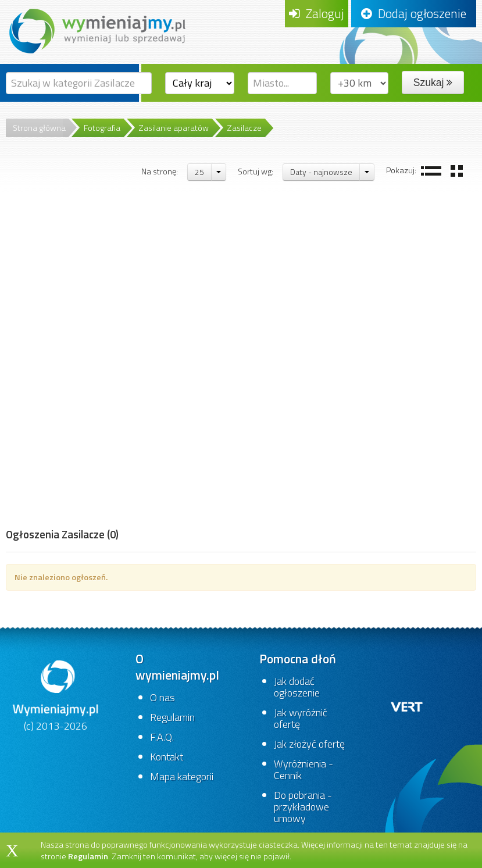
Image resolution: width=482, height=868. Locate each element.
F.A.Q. (162, 737)
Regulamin (172, 717)
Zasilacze (244, 128)
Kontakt (167, 757)
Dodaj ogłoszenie (414, 13)
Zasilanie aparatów (174, 128)
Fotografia (102, 128)
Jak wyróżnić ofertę (301, 718)
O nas (163, 697)
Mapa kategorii (182, 776)
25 (199, 172)
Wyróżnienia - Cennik (304, 769)
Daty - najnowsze (321, 172)
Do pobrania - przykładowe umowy (303, 807)
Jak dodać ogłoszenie (297, 687)
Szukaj (433, 83)
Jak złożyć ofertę (309, 744)
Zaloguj (317, 13)
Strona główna (39, 128)
